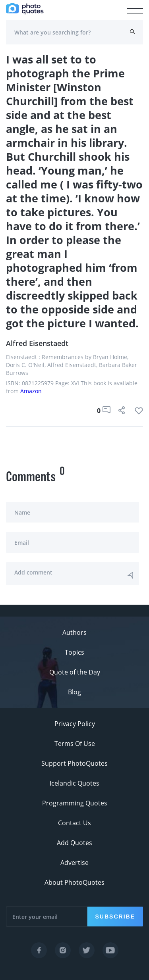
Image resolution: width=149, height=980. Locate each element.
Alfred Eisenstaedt (37, 343)
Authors (74, 632)
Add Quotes (74, 843)
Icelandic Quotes (74, 783)
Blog (74, 692)
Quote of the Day (75, 672)
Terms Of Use (75, 744)
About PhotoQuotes (74, 882)
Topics (74, 652)
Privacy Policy (75, 724)
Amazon (31, 391)
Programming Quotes (75, 803)
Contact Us (74, 823)
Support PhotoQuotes (74, 763)
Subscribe (115, 917)
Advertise (74, 863)
